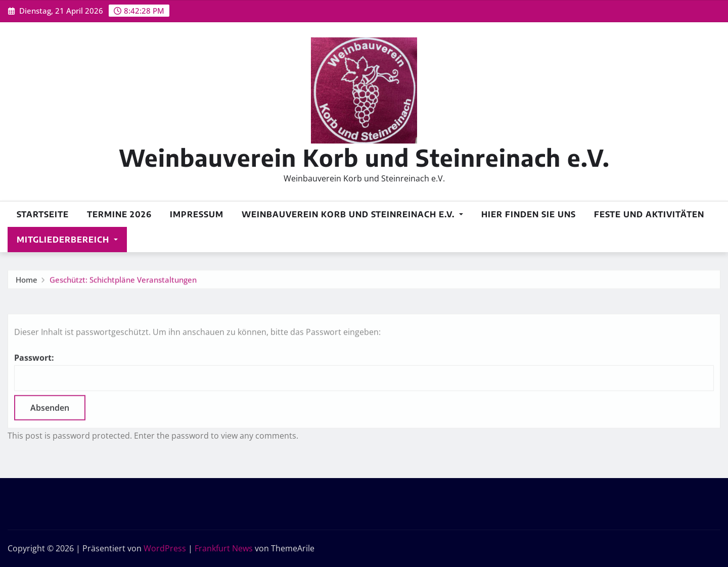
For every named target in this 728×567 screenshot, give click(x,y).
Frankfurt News (224, 548)
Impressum (197, 214)
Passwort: (364, 386)
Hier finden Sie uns (529, 214)
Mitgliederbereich (67, 240)
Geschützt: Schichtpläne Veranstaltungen (123, 281)
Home (27, 281)
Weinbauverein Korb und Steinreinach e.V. (364, 157)
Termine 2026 (119, 214)
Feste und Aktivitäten (649, 214)
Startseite (43, 214)
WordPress (165, 548)
